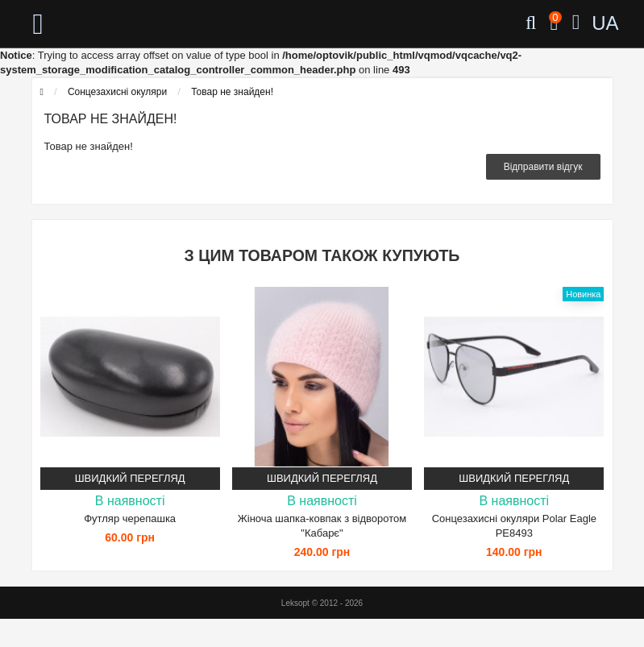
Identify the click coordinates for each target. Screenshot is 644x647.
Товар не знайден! (232, 92)
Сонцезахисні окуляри (117, 92)
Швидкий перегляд (130, 478)
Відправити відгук (543, 167)
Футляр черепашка (130, 518)
